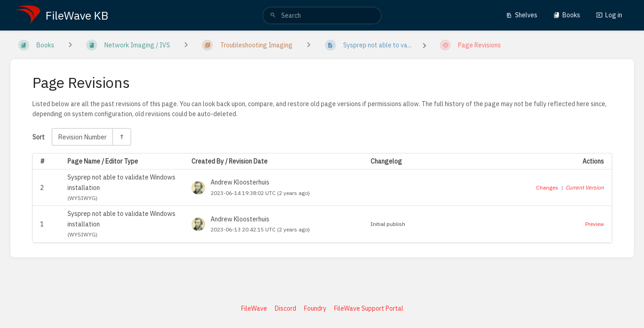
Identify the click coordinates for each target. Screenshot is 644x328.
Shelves (522, 15)
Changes (547, 187)
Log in (609, 15)
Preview (595, 224)
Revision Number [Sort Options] (82, 137)
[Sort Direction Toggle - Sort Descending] (121, 137)
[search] (322, 15)
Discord (286, 308)
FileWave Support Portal (369, 308)
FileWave (254, 308)
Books (567, 15)
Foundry (315, 308)
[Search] (273, 15)
